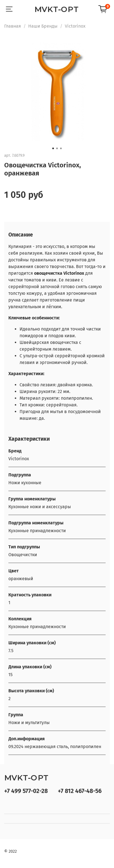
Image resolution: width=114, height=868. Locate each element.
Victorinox (75, 26)
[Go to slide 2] (57, 148)
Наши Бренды (43, 26)
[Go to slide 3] (61, 148)
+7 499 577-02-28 (26, 791)
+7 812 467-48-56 (80, 791)
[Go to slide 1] (53, 148)
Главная (13, 26)
